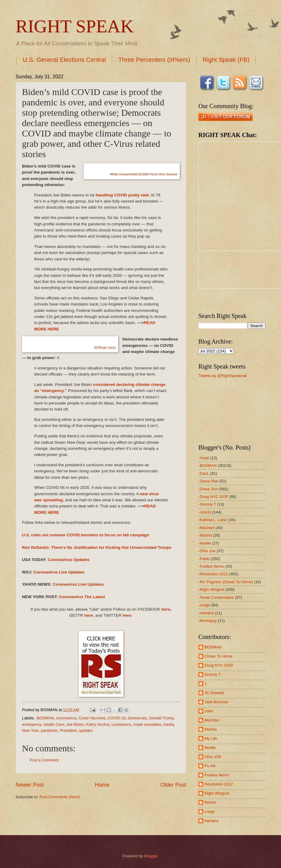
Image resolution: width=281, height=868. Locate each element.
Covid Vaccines (92, 718)
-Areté (204, 458)
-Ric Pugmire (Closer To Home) (226, 582)
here (166, 609)
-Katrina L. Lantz (213, 520)
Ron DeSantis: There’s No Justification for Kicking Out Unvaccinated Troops (97, 547)
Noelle (210, 748)
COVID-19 (117, 718)
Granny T (213, 674)
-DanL (204, 473)
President (68, 730)
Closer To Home (219, 656)
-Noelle (205, 543)
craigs (210, 812)
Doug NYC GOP (219, 665)
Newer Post (30, 785)
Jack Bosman (216, 702)
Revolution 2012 (219, 784)
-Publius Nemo (211, 566)
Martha (211, 729)
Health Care (54, 724)
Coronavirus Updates (69, 560)
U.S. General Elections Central (64, 60)
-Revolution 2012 (213, 574)
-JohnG (205, 512)
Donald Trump (161, 718)
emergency (32, 724)
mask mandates (147, 724)
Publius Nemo (217, 775)
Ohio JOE (213, 757)
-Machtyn (206, 528)
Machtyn (212, 720)
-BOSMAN (45, 718)
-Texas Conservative (216, 597)
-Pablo (204, 559)
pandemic (49, 730)
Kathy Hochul (98, 724)
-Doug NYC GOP (213, 497)
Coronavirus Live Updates (59, 572)
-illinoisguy (208, 621)
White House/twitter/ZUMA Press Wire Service (144, 174)
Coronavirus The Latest (82, 597)
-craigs (204, 605)
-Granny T (207, 504)
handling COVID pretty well (122, 195)
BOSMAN (213, 647)
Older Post (173, 785)
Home (102, 785)
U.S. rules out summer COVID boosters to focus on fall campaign (86, 535)
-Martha (205, 535)
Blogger (151, 856)
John (209, 711)
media (169, 724)
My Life (211, 738)
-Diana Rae (208, 481)
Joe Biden (75, 724)
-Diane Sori (208, 489)
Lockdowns (121, 724)
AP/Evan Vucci (105, 348)
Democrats (137, 718)
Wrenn (210, 802)
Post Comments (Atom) (60, 797)
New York (30, 730)
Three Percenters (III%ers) (154, 60)
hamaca (212, 821)
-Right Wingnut (211, 589)
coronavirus (66, 718)
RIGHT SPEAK (75, 26)
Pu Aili (210, 766)
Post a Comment (44, 760)
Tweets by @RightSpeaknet (223, 376)
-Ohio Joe (207, 551)
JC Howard (214, 693)
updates (86, 730)
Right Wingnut (217, 793)
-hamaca (206, 613)
